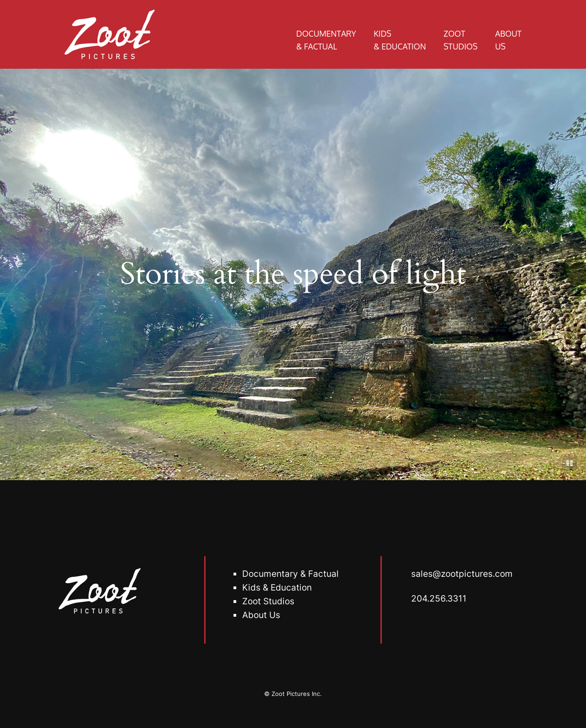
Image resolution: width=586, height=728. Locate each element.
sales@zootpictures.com (462, 574)
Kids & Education (277, 587)
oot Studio (269, 601)
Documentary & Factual (290, 574)
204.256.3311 (439, 598)
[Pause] (570, 463)
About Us (261, 615)
